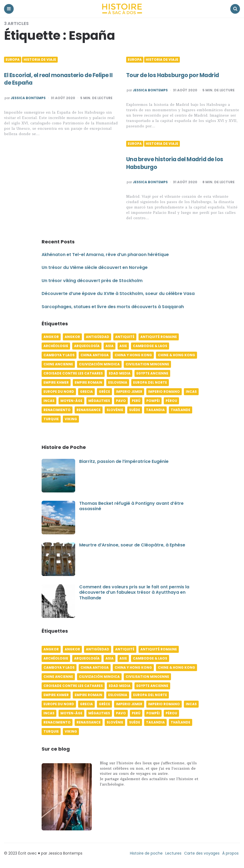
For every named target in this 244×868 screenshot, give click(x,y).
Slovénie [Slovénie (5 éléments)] (115, 410)
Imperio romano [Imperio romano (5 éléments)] (164, 392)
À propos (230, 853)
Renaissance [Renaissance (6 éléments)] (89, 410)
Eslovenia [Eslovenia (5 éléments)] (118, 382)
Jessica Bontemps (28, 98)
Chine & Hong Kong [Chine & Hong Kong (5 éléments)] (176, 355)
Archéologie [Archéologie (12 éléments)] (56, 346)
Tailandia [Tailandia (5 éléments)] (155, 410)
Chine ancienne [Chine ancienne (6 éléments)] (58, 364)
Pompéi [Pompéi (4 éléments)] (153, 401)
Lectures (173, 853)
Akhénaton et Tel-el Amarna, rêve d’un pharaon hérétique (105, 255)
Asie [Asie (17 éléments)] (123, 346)
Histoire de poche (146, 853)
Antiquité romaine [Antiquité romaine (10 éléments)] (159, 337)
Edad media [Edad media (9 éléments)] (120, 373)
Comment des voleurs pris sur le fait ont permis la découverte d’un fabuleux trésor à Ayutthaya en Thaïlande (134, 593)
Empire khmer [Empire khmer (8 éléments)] (56, 382)
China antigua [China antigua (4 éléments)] (95, 355)
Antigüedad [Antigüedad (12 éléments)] (98, 337)
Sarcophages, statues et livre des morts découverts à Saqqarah (113, 307)
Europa (13, 60)
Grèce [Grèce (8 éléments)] (104, 392)
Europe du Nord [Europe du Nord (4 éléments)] (59, 392)
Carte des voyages (202, 853)
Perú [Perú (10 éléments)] (136, 401)
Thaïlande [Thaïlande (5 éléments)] (181, 410)
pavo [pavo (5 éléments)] (121, 401)
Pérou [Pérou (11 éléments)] (171, 401)
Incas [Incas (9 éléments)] (49, 401)
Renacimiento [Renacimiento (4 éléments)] (57, 410)
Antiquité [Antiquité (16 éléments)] (125, 337)
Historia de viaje (40, 60)
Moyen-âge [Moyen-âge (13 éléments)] (71, 401)
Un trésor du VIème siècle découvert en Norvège (95, 267)
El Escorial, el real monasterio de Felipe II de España (61, 79)
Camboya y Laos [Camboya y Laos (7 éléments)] (59, 355)
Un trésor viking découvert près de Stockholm (92, 281)
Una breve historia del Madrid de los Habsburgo (177, 163)
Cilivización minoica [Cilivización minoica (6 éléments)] (99, 364)
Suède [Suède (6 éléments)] (135, 410)
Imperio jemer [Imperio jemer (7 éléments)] (129, 392)
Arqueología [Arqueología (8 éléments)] (87, 346)
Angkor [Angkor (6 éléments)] (51, 337)
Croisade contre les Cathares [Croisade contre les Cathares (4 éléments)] (73, 373)
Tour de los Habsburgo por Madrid (175, 75)
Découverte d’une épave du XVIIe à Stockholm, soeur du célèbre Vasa (118, 293)
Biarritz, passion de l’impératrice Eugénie (124, 461)
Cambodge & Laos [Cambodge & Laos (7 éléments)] (150, 346)
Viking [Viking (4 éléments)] (71, 419)
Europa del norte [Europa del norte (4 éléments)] (150, 382)
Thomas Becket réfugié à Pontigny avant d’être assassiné (131, 506)
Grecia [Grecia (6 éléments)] (86, 392)
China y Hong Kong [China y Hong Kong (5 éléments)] (133, 355)
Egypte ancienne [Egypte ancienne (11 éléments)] (152, 373)
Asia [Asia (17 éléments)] (110, 346)
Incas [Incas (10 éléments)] (191, 392)
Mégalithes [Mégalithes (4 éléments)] (99, 401)
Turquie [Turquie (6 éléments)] (51, 419)
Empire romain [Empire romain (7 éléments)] (88, 382)
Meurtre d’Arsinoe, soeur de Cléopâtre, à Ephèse (132, 545)
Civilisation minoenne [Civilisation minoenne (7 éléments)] (147, 364)
